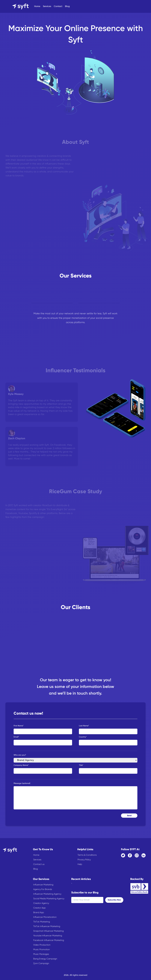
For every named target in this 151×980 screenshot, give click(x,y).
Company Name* (21, 765)
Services (47, 6)
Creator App (39, 908)
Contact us (39, 864)
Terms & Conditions (87, 855)
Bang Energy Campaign (45, 959)
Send (129, 816)
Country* (83, 737)
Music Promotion (41, 949)
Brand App (39, 912)
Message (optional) (22, 783)
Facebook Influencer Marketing (49, 940)
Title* (81, 765)
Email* (16, 737)
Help (80, 864)
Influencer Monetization (45, 917)
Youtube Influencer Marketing (48, 936)
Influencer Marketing (43, 885)
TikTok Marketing (42, 922)
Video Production (42, 945)
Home (37, 6)
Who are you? (20, 755)
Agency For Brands (43, 889)
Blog (67, 6)
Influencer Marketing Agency (47, 894)
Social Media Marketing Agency (49, 899)
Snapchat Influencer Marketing (48, 931)
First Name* (19, 726)
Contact (58, 6)
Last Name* (84, 726)
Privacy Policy (84, 860)
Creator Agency (41, 903)
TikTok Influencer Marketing (47, 926)
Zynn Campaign (41, 963)
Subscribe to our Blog (85, 892)
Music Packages (41, 954)
